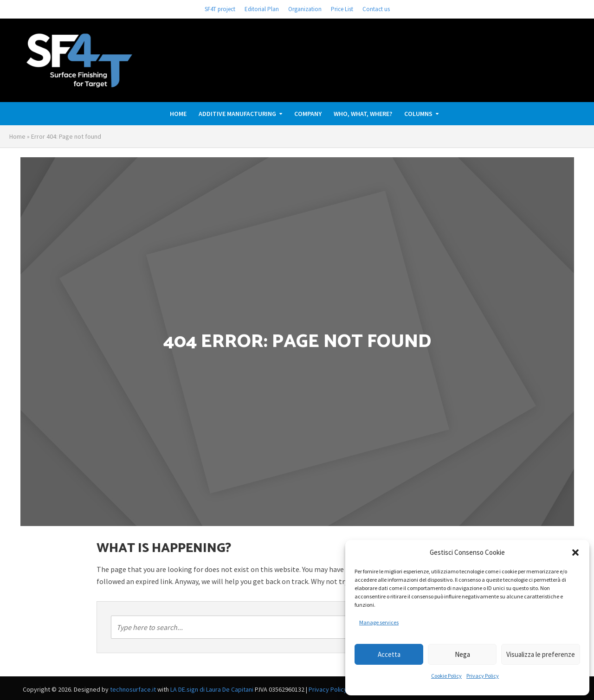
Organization (305, 9)
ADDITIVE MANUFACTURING (237, 114)
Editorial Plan (262, 9)
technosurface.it (133, 689)
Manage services (379, 622)
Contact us (376, 9)
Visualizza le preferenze (541, 654)
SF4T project (220, 9)
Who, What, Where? (363, 114)
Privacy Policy (483, 676)
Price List (342, 9)
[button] (575, 552)
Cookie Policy (446, 676)
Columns (418, 114)
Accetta (389, 654)
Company (308, 114)
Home (178, 114)
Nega (462, 654)
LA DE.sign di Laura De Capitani (212, 689)
